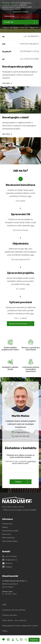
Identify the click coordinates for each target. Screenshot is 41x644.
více (30, 196)
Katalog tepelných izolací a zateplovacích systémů (20, 626)
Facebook (7, 563)
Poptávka (34, 640)
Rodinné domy (7, 524)
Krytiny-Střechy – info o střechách (14, 620)
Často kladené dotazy (10, 541)
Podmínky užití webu (10, 615)
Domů (5, 27)
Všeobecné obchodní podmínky (14, 610)
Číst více (6, 83)
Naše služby (14, 27)
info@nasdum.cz (22, 432)
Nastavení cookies (20, 11)
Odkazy (5, 631)
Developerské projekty (10, 531)
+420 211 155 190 (22, 436)
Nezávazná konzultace (18, 324)
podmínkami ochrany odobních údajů (24, 462)
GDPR (4, 605)
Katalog (5, 527)
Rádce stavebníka (8, 538)
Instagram (7, 567)
